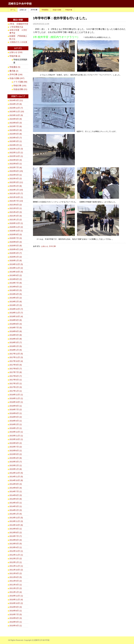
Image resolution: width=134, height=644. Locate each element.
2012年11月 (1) (16, 555)
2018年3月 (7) (16, 342)
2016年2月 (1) (16, 424)
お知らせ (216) (16, 52)
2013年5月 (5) (16, 544)
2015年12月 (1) (16, 432)
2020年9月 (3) (16, 234)
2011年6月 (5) (16, 577)
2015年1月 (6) (16, 469)
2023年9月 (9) (16, 119)
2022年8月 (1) (16, 164)
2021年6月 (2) (16, 205)
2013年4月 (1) (16, 547)
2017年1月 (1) (16, 391)
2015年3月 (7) (16, 462)
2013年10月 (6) (16, 525)
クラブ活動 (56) (20, 82)
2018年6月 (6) (16, 331)
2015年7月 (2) (16, 447)
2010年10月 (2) (16, 603)
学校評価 (69, 10)
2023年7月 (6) (16, 126)
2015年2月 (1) (16, 465)
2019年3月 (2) (16, 298)
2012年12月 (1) (16, 551)
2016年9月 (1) (16, 406)
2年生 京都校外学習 (19, 24)
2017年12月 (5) (16, 354)
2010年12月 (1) (16, 596)
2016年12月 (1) (16, 395)
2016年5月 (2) (16, 417)
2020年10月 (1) (16, 231)
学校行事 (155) (20, 86)
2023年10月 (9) (16, 115)
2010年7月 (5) (16, 614)
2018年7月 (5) (16, 327)
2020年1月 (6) (16, 260)
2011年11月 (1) (16, 566)
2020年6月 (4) (16, 242)
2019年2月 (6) (16, 301)
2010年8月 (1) (16, 611)
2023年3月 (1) (16, 141)
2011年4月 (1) (16, 585)
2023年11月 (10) (17, 111)
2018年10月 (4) (16, 316)
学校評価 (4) (15, 56)
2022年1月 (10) (16, 190)
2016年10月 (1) (16, 402)
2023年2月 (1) (16, 145)
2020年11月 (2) (16, 227)
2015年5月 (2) (16, 454)
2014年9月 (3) (16, 484)
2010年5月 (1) (16, 622)
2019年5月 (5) (16, 290)
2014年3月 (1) (16, 506)
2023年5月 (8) (16, 134)
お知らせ (23, 10)
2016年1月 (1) (16, 428)
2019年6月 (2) (16, 287)
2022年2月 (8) (16, 186)
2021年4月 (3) (16, 212)
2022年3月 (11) (16, 182)
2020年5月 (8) (16, 246)
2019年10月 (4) (16, 272)
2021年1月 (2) (16, 220)
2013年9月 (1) (16, 529)
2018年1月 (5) (16, 350)
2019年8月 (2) (16, 279)
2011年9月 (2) (16, 573)
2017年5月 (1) (16, 380)
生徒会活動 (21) (20, 89)
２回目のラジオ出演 (18, 42)
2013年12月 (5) (16, 518)
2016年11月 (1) (16, 398)
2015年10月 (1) (16, 439)
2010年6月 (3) (16, 618)
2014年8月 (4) (16, 488)
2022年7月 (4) (16, 167)
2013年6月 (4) (16, 540)
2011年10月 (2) (16, 570)
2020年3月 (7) (16, 253)
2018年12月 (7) (16, 309)
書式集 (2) (14, 71)
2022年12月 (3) (16, 149)
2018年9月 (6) (16, 320)
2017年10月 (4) (16, 361)
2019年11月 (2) (16, 268)
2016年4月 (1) (16, 421)
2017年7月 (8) (16, 372)
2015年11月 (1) (16, 436)
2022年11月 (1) (16, 152)
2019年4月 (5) (16, 294)
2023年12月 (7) (16, 108)
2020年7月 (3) (16, 238)
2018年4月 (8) (16, 339)
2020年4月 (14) (16, 249)
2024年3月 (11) (16, 100)
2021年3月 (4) (16, 216)
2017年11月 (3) (16, 357)
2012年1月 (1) (16, 562)
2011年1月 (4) (16, 592)
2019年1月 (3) (16, 305)
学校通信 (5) (15, 67)
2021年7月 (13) (16, 201)
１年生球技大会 (16, 27)
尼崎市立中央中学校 (20, 4)
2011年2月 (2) (16, 588)
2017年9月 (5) (16, 365)
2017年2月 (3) (16, 387)
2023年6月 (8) (16, 130)
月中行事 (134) (16, 74)
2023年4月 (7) (16, 138)
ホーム (13, 10)
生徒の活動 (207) (17, 78)
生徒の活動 (57, 10)
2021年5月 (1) (16, 208)
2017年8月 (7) (16, 369)
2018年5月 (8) (16, 335)
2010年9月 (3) (16, 607)
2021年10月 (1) (16, 197)
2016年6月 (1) (16, 413)
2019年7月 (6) (16, 283)
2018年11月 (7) (16, 313)
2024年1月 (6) (16, 104)
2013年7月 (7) (16, 536)
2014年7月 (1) (16, 491)
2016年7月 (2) (16, 409)
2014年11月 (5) (16, 476)
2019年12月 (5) (16, 264)
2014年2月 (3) (16, 510)
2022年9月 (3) (16, 160)
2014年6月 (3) (16, 495)
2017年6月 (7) (16, 376)
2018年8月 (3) (16, 324)
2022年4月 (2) (16, 178)
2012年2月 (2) (16, 558)
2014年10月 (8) (16, 480)
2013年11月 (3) (16, 521)
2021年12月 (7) (16, 193)
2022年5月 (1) (16, 175)
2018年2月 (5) (16, 346)
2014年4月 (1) (16, 503)
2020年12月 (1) (16, 223)
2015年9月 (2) (16, 443)
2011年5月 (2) (16, 581)
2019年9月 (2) (16, 275)
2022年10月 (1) (16, 156)
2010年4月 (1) (16, 626)
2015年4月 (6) (16, 458)
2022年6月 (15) (16, 171)
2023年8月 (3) (16, 123)
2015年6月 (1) (16, 450)
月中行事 (34, 10)
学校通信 (45, 10)
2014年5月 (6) (16, 499)
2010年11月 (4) (16, 599)
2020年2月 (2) (16, 257)
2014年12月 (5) (16, 473)
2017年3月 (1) (16, 383)
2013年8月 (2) (16, 532)
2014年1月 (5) (16, 514)
